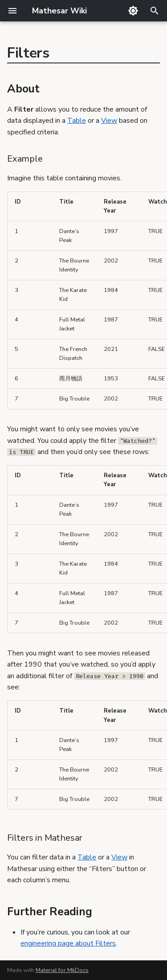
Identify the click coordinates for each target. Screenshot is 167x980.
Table (77, 121)
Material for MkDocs (62, 970)
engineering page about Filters (68, 943)
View (109, 121)
